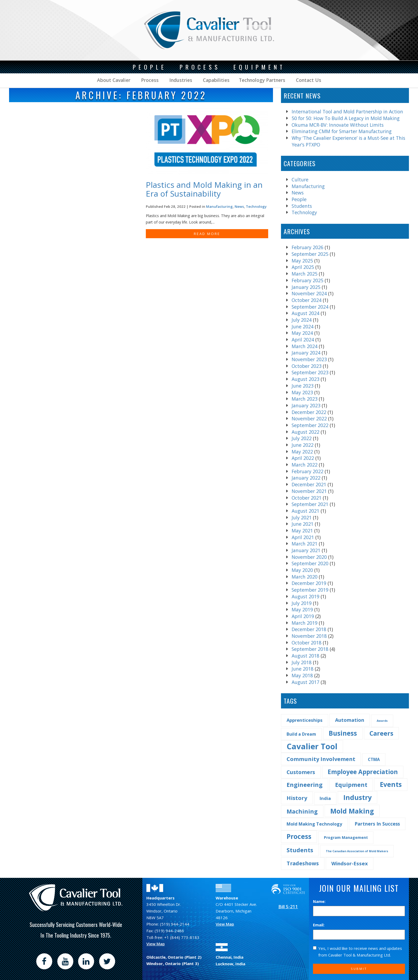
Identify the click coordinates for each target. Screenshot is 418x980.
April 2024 (303, 340)
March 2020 (305, 577)
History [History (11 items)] (297, 798)
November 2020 (309, 557)
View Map (156, 944)
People (299, 199)
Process (149, 80)
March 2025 (305, 274)
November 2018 (309, 636)
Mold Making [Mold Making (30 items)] (352, 811)
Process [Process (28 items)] (299, 836)
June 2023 (303, 386)
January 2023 (306, 405)
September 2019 (310, 590)
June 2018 (303, 669)
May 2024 (302, 333)
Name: (319, 901)
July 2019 (302, 603)
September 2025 (310, 254)
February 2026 (308, 247)
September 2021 (310, 504)
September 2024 (310, 307)
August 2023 (306, 379)
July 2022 (302, 438)
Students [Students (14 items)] (300, 850)
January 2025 (306, 287)
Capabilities (216, 80)
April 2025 (303, 267)
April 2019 (303, 616)
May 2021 (302, 531)
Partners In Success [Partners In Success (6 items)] (377, 824)
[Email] (359, 935)
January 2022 (306, 478)
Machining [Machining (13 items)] (302, 811)
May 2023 (302, 392)
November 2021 (309, 491)
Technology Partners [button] (262, 80)
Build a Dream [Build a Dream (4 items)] (301, 734)
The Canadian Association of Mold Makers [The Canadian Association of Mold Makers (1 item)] (357, 851)
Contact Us (308, 80)
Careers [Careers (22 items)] (381, 733)
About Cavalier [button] (114, 80)
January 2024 (306, 353)
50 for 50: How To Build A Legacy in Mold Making (346, 118)
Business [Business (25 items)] (343, 733)
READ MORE (207, 234)
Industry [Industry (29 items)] (357, 797)
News (298, 193)
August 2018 (306, 656)
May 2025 (302, 261)
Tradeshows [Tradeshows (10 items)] (303, 863)
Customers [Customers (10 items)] (301, 772)
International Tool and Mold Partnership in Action (347, 111)
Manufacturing (308, 186)
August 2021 (306, 511)
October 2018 (307, 643)
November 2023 (309, 359)
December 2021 (309, 484)
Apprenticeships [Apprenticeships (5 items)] (305, 720)
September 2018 (310, 649)
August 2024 (306, 313)
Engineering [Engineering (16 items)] (305, 785)
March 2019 (305, 623)
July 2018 (302, 662)
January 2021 (306, 550)
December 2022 (309, 412)
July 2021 (302, 517)
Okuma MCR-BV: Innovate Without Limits (338, 125)
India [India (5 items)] (325, 798)
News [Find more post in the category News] (239, 206)
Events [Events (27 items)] (391, 784)
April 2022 (303, 458)
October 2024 (307, 300)
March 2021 (305, 544)
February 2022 (308, 471)
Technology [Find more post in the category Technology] (256, 206)
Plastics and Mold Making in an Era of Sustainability (204, 189)
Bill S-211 (288, 907)
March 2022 (305, 465)
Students (302, 206)
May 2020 (302, 570)
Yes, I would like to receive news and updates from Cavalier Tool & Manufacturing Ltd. (357, 952)
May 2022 (302, 452)
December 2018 (309, 629)
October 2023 (307, 366)
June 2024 (303, 326)
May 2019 (302, 609)
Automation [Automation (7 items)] (350, 720)
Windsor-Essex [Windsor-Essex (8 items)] (350, 863)
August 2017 (306, 682)
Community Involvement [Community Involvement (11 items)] (321, 759)
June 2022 (303, 445)
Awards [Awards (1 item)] (382, 721)
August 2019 (306, 596)
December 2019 (309, 583)
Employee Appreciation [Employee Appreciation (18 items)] (363, 772)
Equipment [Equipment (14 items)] (351, 785)
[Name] (359, 911)
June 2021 (303, 524)
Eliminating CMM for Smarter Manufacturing (342, 131)
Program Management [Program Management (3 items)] (346, 837)
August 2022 (306, 432)
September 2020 (310, 563)
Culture (300, 180)
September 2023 (310, 372)
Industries (180, 80)
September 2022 (310, 425)
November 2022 (309, 419)
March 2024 (305, 346)
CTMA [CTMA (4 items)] (374, 759)
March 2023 (305, 399)
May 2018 (302, 675)
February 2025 (308, 280)
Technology (304, 212)
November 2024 (309, 293)
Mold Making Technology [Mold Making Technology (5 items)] (314, 824)
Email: (319, 925)
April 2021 (303, 537)
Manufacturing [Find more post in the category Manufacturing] (219, 206)
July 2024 (302, 320)
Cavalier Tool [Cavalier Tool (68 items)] (312, 746)
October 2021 (307, 498)
